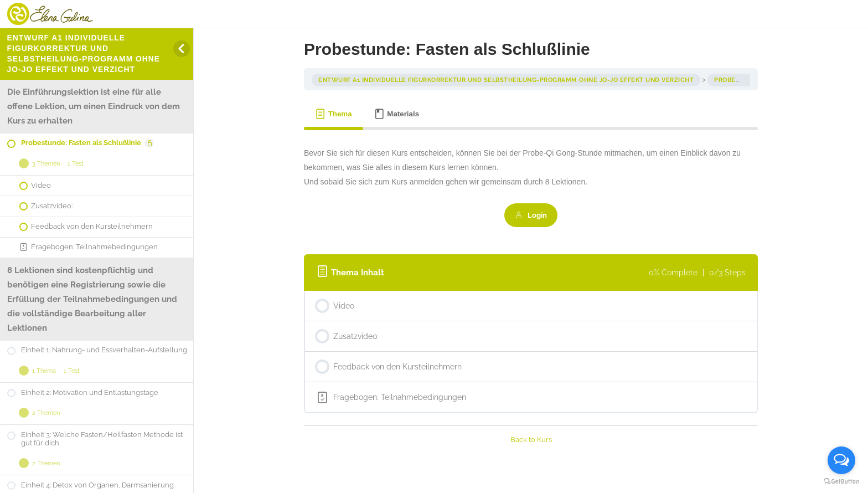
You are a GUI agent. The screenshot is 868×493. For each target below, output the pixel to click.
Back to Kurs (531, 440)
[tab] (334, 114)
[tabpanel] (531, 186)
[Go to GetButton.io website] (841, 482)
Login (531, 215)
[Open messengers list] (841, 460)
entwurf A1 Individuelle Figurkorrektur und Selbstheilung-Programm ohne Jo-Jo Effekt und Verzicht (506, 80)
